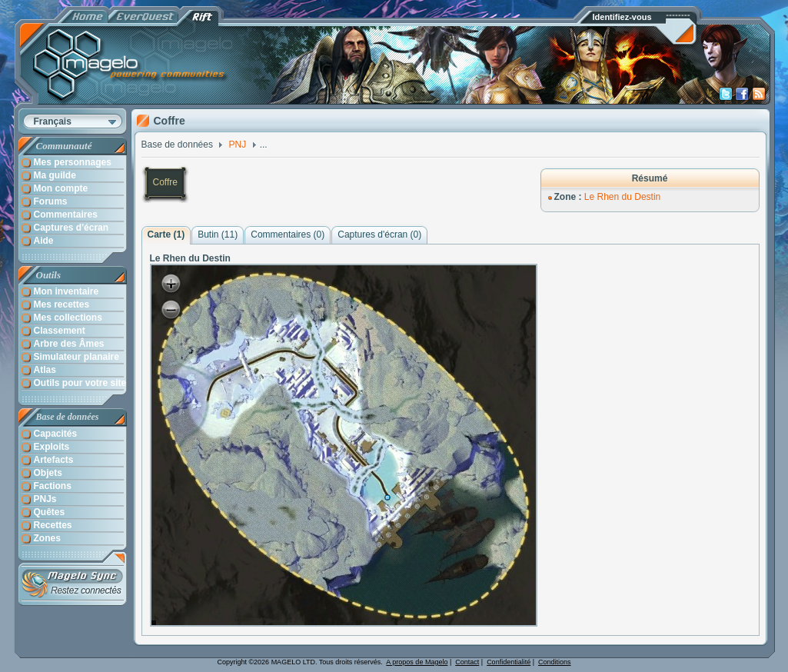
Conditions (555, 662)
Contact (467, 662)
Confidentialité (509, 662)
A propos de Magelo (417, 662)
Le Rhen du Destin (622, 197)
